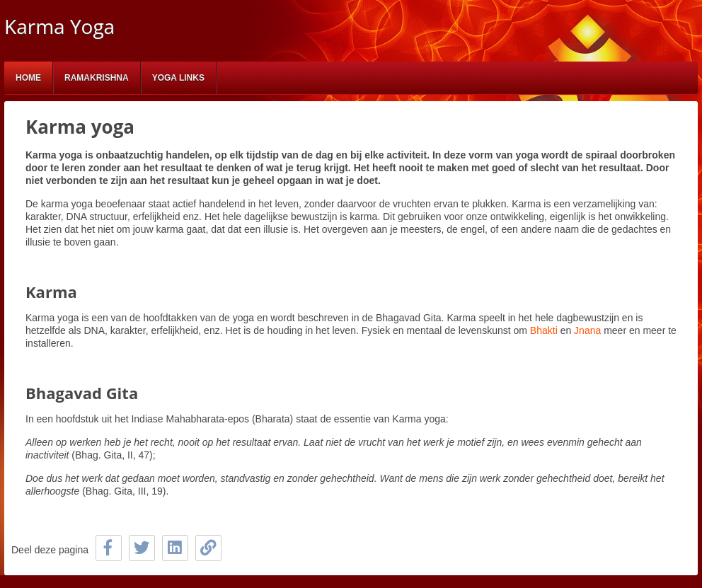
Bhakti (545, 330)
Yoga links (178, 78)
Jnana (587, 330)
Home (28, 78)
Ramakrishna (97, 78)
